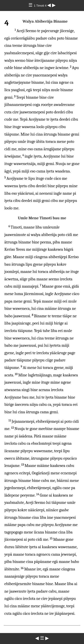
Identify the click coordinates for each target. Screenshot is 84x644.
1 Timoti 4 (41, 6)
